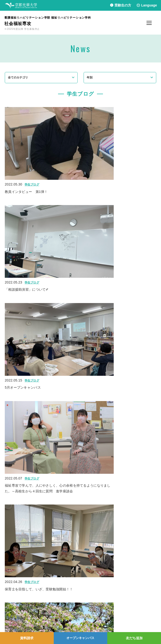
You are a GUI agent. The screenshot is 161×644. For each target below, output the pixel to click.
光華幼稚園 (11, 582)
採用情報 (9, 619)
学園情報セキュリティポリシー (24, 607)
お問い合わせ (12, 613)
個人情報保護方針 (15, 596)
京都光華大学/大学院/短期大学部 (24, 567)
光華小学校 (11, 577)
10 (129, 497)
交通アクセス (12, 624)
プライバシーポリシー (18, 602)
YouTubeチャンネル (104, 596)
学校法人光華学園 (15, 563)
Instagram (98, 608)
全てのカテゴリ (18, 77)
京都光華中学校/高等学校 (20, 572)
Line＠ (96, 602)
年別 (90, 77)
